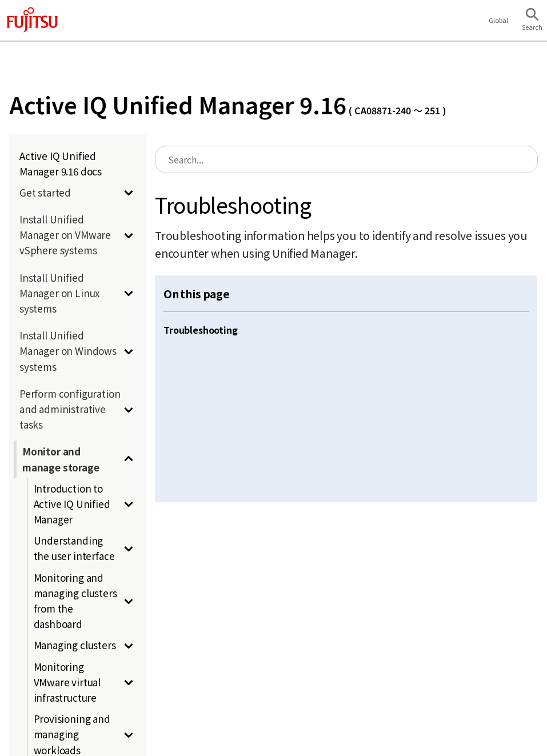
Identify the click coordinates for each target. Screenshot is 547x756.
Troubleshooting (201, 330)
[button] (532, 21)
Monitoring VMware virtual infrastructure (67, 682)
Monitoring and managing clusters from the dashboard (75, 601)
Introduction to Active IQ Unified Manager (72, 504)
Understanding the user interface (74, 548)
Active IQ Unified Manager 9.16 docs (61, 163)
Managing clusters (75, 645)
